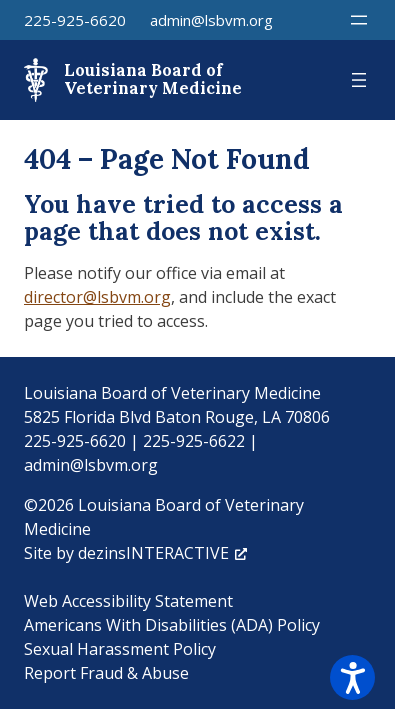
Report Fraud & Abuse (106, 673)
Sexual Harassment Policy (120, 649)
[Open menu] (359, 20)
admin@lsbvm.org (211, 20)
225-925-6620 (75, 20)
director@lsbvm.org (97, 297)
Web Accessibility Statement (128, 601)
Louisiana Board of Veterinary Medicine (153, 79)
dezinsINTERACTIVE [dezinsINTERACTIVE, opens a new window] (162, 553)
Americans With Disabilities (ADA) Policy (172, 625)
